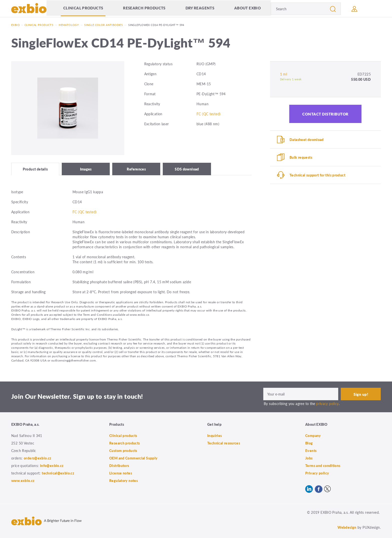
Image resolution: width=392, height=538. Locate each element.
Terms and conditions (323, 465)
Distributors (119, 465)
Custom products (123, 450)
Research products (144, 9)
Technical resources (224, 443)
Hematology (69, 25)
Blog (309, 443)
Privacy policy (317, 473)
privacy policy (327, 403)
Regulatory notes (123, 480)
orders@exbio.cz (38, 458)
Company (313, 435)
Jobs (309, 458)
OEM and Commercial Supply (133, 458)
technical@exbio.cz (58, 473)
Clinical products (83, 9)
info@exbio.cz (52, 465)
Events (311, 450)
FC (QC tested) (208, 114)
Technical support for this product (317, 175)
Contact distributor (325, 114)
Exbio (15, 25)
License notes (121, 473)
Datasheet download (307, 139)
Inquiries (214, 435)
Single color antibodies (103, 25)
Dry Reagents (200, 9)
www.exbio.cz (23, 480)
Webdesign (347, 527)
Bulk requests (301, 157)
